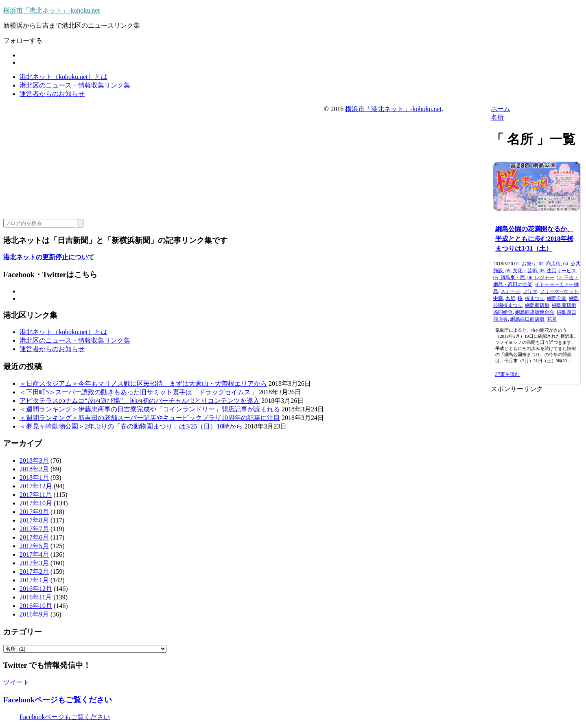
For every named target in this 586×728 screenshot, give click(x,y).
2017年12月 (36, 486)
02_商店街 (550, 264)
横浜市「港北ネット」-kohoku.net (51, 10)
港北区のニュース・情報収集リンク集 (75, 85)
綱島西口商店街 (527, 319)
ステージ (510, 291)
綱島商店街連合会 (535, 312)
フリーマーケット (559, 291)
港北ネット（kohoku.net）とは (63, 77)
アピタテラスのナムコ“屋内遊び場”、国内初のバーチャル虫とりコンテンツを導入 (140, 401)
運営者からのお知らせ (52, 94)
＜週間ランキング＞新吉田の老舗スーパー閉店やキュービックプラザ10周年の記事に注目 (150, 418)
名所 (510, 298)
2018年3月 (34, 460)
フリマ (530, 291)
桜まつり (535, 298)
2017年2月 (34, 572)
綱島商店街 (537, 305)
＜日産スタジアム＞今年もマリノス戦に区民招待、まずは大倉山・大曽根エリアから (143, 384)
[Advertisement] (537, 516)
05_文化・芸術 (521, 271)
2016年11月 (36, 597)
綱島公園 (557, 298)
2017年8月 (34, 520)
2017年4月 (34, 554)
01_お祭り (525, 264)
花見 (552, 319)
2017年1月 (34, 580)
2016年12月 (36, 589)
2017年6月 (34, 537)
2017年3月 (34, 563)
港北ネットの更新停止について (49, 257)
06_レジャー (541, 278)
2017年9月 (34, 512)
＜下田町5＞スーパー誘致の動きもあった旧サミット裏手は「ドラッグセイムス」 (138, 392)
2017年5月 (34, 546)
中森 (498, 298)
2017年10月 (36, 503)
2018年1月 (34, 478)
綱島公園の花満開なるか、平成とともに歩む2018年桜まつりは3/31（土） (534, 239)
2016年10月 (36, 606)
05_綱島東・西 (509, 278)
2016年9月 (34, 614)
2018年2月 (34, 469)
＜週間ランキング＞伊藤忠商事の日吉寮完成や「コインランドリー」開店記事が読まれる (150, 409)
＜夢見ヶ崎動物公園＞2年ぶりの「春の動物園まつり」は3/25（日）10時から (131, 426)
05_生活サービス (558, 271)
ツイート (16, 682)
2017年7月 (34, 529)
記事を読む (507, 374)
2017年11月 (36, 495)
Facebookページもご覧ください (58, 700)
